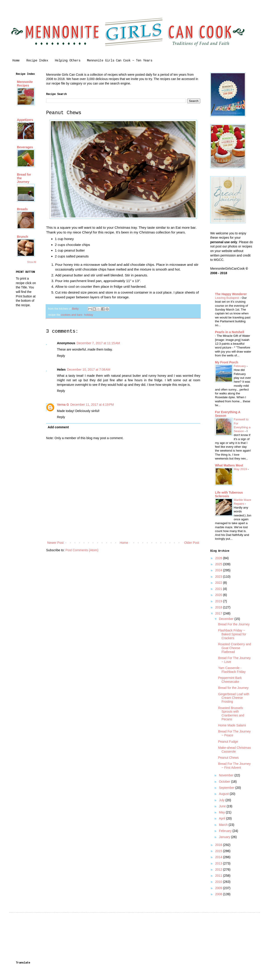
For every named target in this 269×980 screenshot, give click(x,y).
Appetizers (25, 120)
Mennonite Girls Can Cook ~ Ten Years (120, 61)
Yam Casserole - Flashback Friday (232, 670)
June (223, 806)
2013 (219, 863)
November (227, 775)
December (227, 619)
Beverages (25, 147)
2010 (219, 882)
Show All (32, 262)
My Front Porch (227, 362)
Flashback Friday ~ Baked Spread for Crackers (232, 634)
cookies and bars (72, 315)
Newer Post (55, 543)
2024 (219, 570)
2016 (219, 845)
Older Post (192, 543)
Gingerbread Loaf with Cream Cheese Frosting (234, 698)
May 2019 (241, 469)
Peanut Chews (228, 758)
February (240, 366)
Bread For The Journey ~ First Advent (234, 766)
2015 (219, 851)
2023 (219, 577)
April (222, 818)
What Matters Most (229, 465)
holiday (89, 315)
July (222, 800)
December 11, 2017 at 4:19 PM (92, 405)
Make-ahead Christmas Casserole (235, 750)
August (224, 794)
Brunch (22, 237)
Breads (22, 209)
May (222, 812)
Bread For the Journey (234, 624)
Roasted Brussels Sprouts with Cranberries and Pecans (231, 714)
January (225, 837)
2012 (219, 869)
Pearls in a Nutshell (230, 332)
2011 (219, 876)
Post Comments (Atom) (82, 550)
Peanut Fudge (228, 742)
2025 (219, 564)
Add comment (58, 427)
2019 (219, 601)
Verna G (63, 405)
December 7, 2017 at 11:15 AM (98, 343)
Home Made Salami (232, 725)
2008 (219, 894)
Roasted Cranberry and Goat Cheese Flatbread (235, 648)
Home (16, 61)
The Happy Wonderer (231, 294)
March (224, 825)
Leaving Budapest (227, 298)
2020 (219, 595)
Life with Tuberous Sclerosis (229, 494)
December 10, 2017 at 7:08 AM (89, 370)
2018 (219, 607)
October (225, 782)
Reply (61, 356)
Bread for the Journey (233, 688)
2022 (219, 583)
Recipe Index (37, 61)
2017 (219, 613)
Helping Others (68, 61)
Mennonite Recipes (25, 84)
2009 (219, 888)
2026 (219, 558)
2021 (219, 589)
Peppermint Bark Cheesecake (230, 680)
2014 (219, 857)
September (227, 788)
